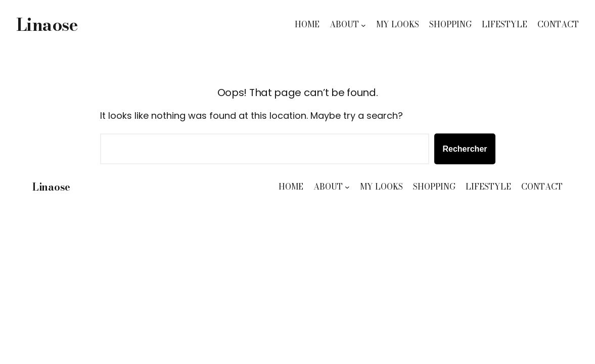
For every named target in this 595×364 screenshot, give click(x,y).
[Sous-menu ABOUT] (363, 25)
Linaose (47, 25)
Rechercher (465, 149)
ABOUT (344, 24)
